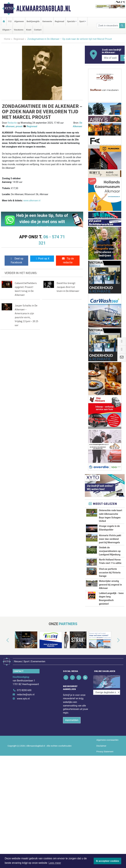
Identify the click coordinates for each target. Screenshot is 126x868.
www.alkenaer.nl (32, 201)
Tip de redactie (68, 260)
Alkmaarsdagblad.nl (44, 9)
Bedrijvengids (33, 21)
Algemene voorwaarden (107, 738)
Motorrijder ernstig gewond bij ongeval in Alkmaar (110, 585)
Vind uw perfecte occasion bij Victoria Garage (110, 573)
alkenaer (10, 126)
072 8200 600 (24, 689)
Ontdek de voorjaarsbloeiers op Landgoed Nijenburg (110, 551)
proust (19, 126)
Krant (29, 30)
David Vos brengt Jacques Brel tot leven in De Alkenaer (68, 287)
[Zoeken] (122, 26)
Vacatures (19, 30)
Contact (38, 30)
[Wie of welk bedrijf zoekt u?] (110, 58)
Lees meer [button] (55, 863)
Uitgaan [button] (6, 30)
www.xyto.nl (23, 697)
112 (10, 21)
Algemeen (19, 21)
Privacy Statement (105, 750)
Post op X (42, 259)
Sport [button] (82, 21)
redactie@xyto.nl (26, 693)
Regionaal (59, 21)
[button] (4, 640)
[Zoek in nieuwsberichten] (108, 26)
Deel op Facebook (16, 260)
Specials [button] (71, 21)
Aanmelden (72, 718)
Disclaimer (101, 744)
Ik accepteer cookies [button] (108, 861)
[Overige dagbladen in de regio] (107, 681)
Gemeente (47, 21)
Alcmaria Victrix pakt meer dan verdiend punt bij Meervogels (110, 539)
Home (7, 39)
